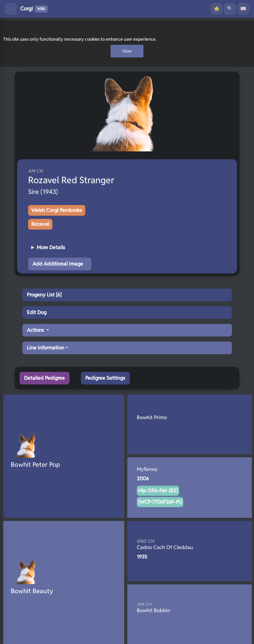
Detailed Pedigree (44, 378)
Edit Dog (37, 312)
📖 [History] (243, 9)
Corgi (34, 9)
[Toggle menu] (11, 9)
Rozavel (40, 224)
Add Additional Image (58, 264)
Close (127, 51)
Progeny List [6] (44, 295)
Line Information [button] (45, 348)
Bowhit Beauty (32, 591)
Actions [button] (36, 330)
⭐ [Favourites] (217, 9)
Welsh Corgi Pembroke (57, 210)
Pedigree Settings (105, 378)
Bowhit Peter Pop (35, 465)
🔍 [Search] (230, 9)
